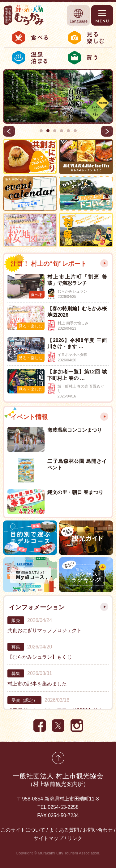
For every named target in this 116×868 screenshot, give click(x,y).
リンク (75, 838)
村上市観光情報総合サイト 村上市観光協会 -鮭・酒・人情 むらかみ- (24, 15)
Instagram (77, 726)
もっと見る (104, 263)
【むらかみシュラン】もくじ (40, 657)
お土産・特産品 (87, 58)
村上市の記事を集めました (37, 684)
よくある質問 (64, 830)
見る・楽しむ (87, 38)
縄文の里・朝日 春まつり (75, 492)
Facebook (40, 726)
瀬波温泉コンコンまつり (75, 430)
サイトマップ (49, 838)
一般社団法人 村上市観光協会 (58, 780)
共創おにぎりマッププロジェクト (45, 630)
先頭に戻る (58, 758)
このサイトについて (23, 830)
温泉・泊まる (31, 58)
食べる (31, 38)
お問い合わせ (98, 830)
